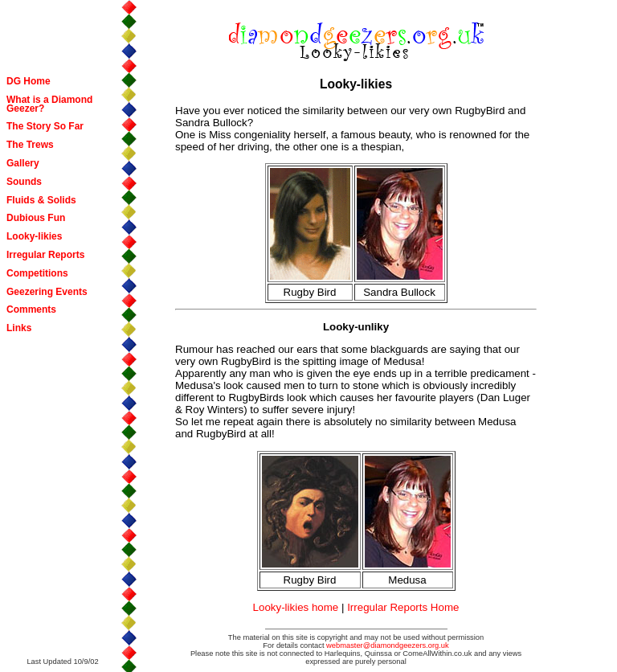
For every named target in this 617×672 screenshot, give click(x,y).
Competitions (37, 273)
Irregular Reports (45, 255)
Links (19, 328)
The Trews (30, 145)
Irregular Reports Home (403, 607)
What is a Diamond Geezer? (49, 104)
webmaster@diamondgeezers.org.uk (388, 645)
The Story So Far (45, 126)
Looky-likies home (296, 607)
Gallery (23, 163)
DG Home (29, 81)
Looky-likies (34, 236)
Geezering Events (47, 292)
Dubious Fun (36, 218)
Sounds (24, 182)
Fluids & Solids (41, 200)
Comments (31, 309)
